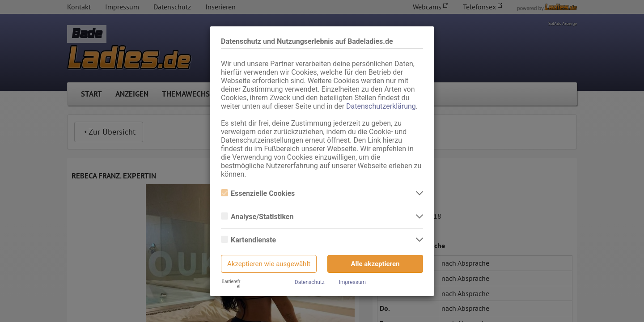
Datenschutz (310, 282)
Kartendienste (248, 240)
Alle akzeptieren (375, 264)
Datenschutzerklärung (381, 106)
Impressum (352, 282)
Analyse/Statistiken (257, 217)
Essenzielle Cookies (258, 193)
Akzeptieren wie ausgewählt (269, 264)
